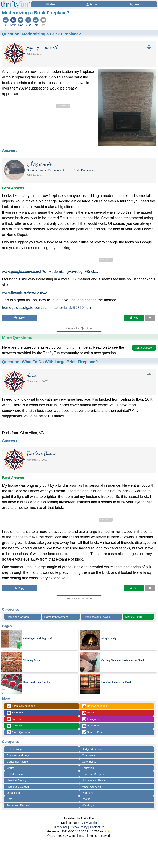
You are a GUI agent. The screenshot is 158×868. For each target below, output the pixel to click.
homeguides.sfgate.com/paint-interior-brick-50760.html (47, 308)
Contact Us (97, 827)
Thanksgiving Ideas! (21, 706)
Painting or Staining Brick (38, 638)
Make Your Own (92, 787)
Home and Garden (18, 617)
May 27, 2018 (134, 617)
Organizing (13, 793)
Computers (89, 755)
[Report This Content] (150, 318)
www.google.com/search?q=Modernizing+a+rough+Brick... (50, 272)
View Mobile (89, 823)
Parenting (88, 793)
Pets (9, 799)
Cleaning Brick (31, 660)
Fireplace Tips (110, 638)
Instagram (91, 719)
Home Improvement (56, 617)
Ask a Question (18, 732)
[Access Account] (93, 4)
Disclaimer (61, 827)
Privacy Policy (78, 827)
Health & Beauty (16, 780)
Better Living (14, 749)
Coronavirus (89, 762)
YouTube (15, 719)
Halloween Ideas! (95, 706)
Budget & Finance (93, 749)
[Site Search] (136, 4)
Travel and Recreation (20, 805)
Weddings (88, 805)
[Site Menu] (51, 4)
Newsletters (92, 726)
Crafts (10, 768)
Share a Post (92, 732)
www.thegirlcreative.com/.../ (25, 292)
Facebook (15, 713)
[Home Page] (15, 2)
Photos (86, 799)
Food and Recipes (93, 774)
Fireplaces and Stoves (97, 617)
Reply (20, 318)
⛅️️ (109, 831)
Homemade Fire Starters (37, 682)
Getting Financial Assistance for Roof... (124, 660)
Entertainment (15, 774)
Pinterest (90, 713)
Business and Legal (18, 755)
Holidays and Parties (94, 780)
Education (88, 768)
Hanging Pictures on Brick (117, 682)
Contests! (15, 726)
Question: (41, 34)
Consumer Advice (17, 762)
